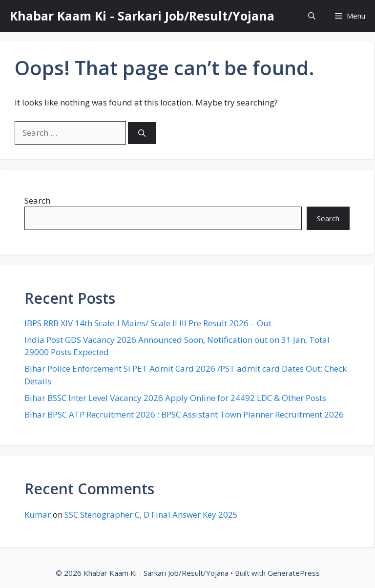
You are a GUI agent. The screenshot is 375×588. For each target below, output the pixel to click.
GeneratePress (294, 573)
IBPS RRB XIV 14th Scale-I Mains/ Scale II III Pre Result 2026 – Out (148, 323)
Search (37, 200)
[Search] (142, 133)
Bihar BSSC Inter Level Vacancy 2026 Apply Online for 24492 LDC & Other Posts (175, 398)
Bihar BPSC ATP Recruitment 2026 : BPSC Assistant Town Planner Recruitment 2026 (184, 414)
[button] (312, 16)
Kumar (38, 514)
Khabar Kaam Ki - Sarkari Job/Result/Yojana (142, 16)
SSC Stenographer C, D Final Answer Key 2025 (151, 514)
